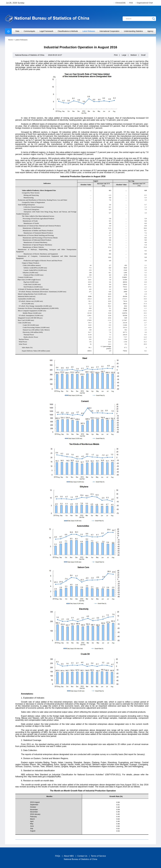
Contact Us (82, 856)
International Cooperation (109, 31)
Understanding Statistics (133, 31)
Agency (150, 31)
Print (116, 55)
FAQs (58, 856)
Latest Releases (89, 31)
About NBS (69, 856)
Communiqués (29, 31)
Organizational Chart (145, 3)
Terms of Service (98, 856)
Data (17, 31)
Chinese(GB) (120, 3)
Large (124, 55)
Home (11, 40)
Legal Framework (46, 31)
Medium (134, 55)
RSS (131, 3)
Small (143, 55)
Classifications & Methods (68, 31)
